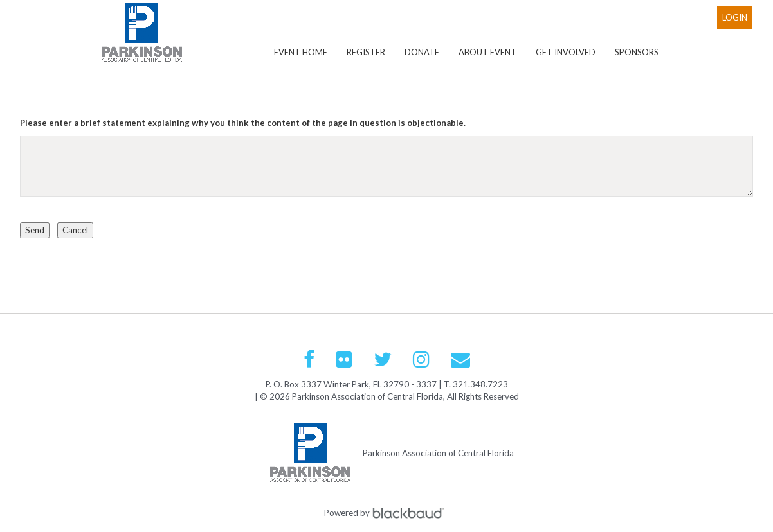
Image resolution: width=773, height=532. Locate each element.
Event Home (301, 52)
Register (366, 52)
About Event (487, 52)
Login (735, 17)
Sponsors (637, 52)
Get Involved (566, 52)
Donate (422, 52)
